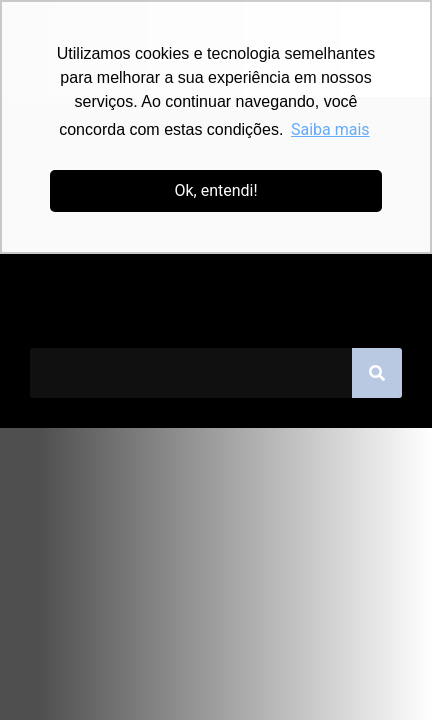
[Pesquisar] (377, 373)
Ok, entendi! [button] (215, 190)
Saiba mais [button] (330, 129)
